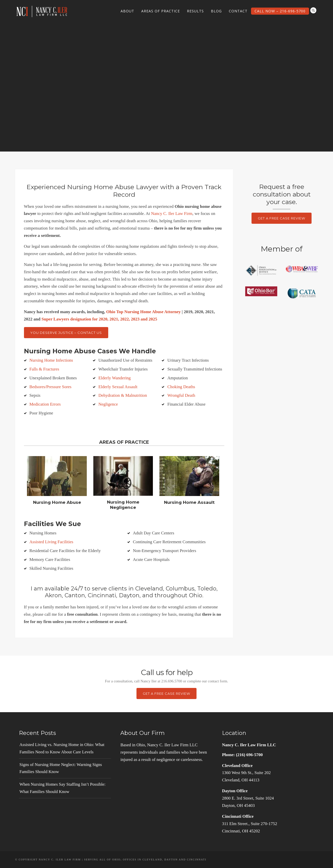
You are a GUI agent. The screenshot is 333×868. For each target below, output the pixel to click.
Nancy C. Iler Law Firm (172, 214)
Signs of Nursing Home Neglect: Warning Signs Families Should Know (61, 768)
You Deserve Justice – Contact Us (66, 333)
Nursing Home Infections (51, 360)
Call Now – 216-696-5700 (280, 11)
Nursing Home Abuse (57, 502)
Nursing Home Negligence (123, 505)
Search (313, 10)
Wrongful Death (181, 395)
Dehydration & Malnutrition (123, 395)
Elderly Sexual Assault (118, 387)
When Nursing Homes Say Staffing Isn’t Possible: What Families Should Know (62, 788)
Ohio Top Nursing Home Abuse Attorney (143, 312)
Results (195, 11)
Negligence (108, 404)
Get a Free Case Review (282, 218)
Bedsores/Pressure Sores (51, 387)
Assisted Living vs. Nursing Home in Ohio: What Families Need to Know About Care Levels (62, 748)
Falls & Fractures (44, 369)
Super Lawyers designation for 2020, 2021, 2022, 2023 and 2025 (99, 319)
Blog (216, 11)
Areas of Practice (161, 11)
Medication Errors (45, 404)
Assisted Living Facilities (51, 542)
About (127, 11)
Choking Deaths (181, 387)
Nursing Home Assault (189, 502)
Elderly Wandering (115, 378)
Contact (238, 11)
